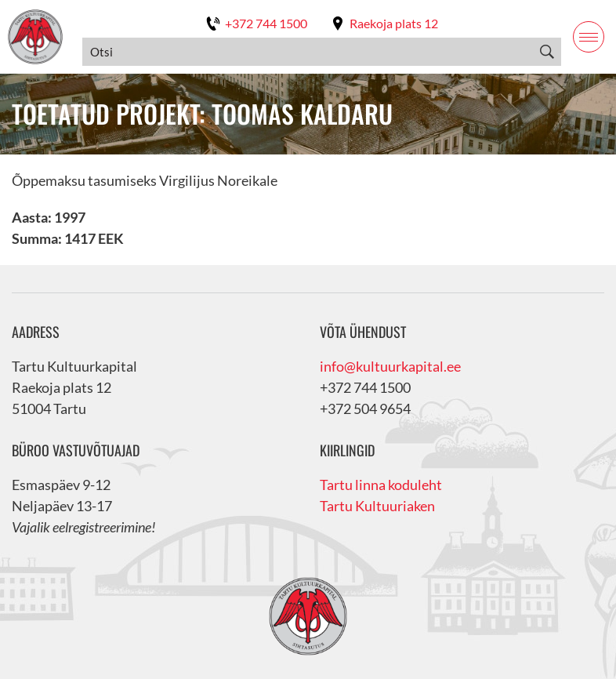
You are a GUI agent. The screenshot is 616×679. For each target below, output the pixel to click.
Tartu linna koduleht (381, 485)
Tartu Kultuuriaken (377, 506)
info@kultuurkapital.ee (390, 366)
